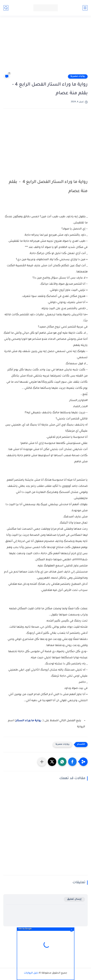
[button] (72, 762)
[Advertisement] (44, 46)
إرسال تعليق (74, 899)
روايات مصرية (78, 76)
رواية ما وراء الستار (28, 721)
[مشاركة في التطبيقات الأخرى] (42, 762)
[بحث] (6, 8)
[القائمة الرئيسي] (85, 8)
